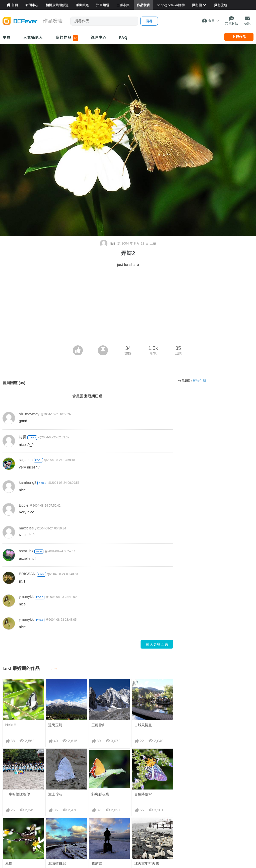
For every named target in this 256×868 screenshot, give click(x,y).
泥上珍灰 (55, 794)
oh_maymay (29, 414)
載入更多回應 (157, 644)
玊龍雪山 (98, 725)
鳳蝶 (9, 863)
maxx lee (26, 528)
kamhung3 (28, 482)
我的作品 (67, 38)
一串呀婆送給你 (18, 794)
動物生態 (200, 381)
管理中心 (99, 37)
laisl (109, 243)
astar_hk (26, 551)
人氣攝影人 (33, 37)
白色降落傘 (143, 794)
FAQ (123, 37)
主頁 (7, 37)
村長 (23, 437)
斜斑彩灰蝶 (100, 794)
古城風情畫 (143, 725)
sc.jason (26, 460)
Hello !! (11, 725)
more (53, 669)
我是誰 (97, 863)
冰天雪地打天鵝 (147, 863)
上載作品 (239, 37)
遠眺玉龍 (55, 725)
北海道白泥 (57, 863)
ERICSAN (27, 574)
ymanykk (26, 597)
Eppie (24, 505)
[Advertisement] (128, 308)
